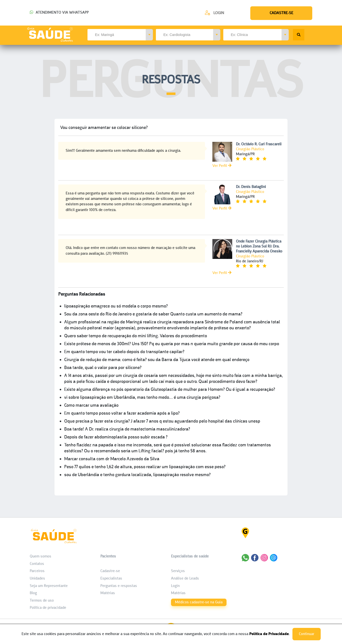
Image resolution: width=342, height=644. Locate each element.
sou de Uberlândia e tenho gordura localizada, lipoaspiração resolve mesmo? (137, 475)
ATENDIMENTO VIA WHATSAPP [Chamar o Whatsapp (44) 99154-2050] (59, 13)
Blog (33, 593)
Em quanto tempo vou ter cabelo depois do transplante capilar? (124, 352)
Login (219, 13)
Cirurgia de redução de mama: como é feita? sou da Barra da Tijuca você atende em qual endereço (157, 360)
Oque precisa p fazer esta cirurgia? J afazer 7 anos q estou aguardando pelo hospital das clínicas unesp (162, 421)
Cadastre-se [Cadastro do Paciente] (110, 571)
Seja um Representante (49, 586)
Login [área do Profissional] (175, 586)
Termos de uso (42, 601)
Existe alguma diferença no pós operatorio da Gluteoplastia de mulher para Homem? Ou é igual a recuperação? (170, 390)
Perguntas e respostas (119, 586)
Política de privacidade (48, 608)
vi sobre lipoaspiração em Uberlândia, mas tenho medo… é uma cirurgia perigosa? (142, 398)
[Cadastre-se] (214, 13)
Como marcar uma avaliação (91, 406)
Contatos (37, 564)
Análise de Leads (185, 579)
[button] (149, 35)
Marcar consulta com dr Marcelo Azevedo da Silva (112, 459)
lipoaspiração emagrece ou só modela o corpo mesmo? (116, 306)
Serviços (178, 571)
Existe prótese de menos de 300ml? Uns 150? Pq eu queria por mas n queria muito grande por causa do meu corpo (172, 344)
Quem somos (41, 556)
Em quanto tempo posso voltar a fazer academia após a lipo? (122, 414)
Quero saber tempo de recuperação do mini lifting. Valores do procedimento (136, 336)
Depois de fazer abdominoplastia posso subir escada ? (116, 437)
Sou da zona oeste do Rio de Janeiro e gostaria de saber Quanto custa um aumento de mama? (153, 314)
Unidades (37, 579)
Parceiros (37, 571)
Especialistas (111, 579)
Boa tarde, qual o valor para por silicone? (103, 368)
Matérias (108, 593)
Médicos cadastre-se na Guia (199, 602)
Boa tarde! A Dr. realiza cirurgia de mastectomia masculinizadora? (127, 429)
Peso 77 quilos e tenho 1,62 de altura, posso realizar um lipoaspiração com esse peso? (145, 467)
